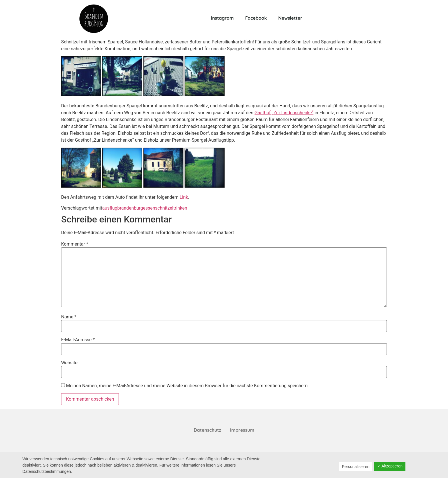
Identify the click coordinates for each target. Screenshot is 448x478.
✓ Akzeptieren (390, 466)
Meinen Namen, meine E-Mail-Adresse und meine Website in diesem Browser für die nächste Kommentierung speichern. (187, 386)
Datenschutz (207, 430)
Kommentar (75, 244)
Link (184, 197)
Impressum (242, 430)
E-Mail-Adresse (78, 340)
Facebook (256, 18)
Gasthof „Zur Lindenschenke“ (284, 113)
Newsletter (290, 18)
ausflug (110, 208)
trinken (180, 208)
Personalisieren (356, 467)
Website (69, 363)
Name (69, 317)
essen (149, 208)
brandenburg (130, 208)
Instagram (222, 18)
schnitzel (164, 208)
